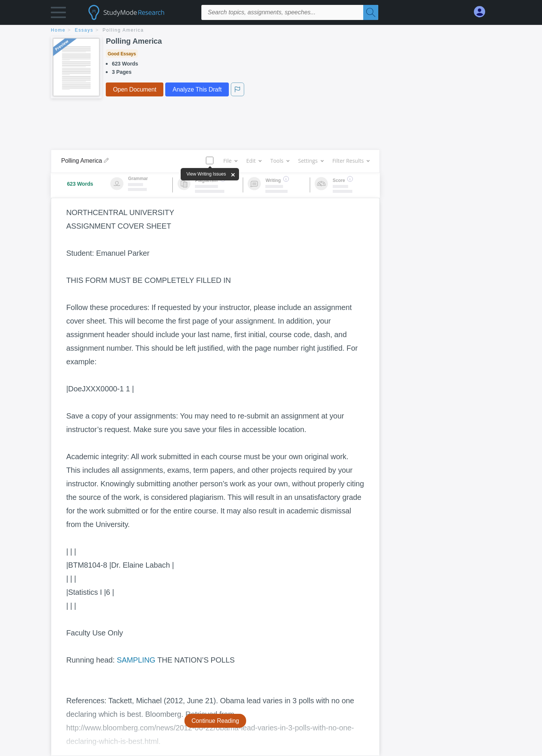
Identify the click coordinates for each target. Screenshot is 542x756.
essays (84, 30)
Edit (254, 161)
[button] (58, 14)
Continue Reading (215, 721)
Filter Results (351, 161)
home (58, 30)
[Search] (371, 12)
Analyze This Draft (197, 89)
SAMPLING (136, 660)
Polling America (123, 30)
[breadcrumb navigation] (271, 31)
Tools (280, 161)
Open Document (135, 89)
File (230, 161)
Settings (311, 161)
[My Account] (483, 12)
